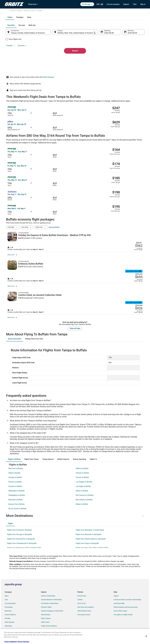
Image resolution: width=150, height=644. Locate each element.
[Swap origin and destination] (54, 57)
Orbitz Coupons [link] (46, 617)
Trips (135, 4)
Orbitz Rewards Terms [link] (84, 609)
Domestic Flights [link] (46, 605)
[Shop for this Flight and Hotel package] (109, 215)
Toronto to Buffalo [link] (82, 475)
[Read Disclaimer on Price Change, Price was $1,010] (130, 243)
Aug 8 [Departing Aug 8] (105, 58)
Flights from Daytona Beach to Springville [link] (91, 537)
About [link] (7, 594)
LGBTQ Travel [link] (45, 620)
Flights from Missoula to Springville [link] (89, 533)
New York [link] (41, 11)
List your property (113, 4)
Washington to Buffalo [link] (17, 489)
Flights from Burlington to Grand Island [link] (90, 528)
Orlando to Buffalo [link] (82, 471)
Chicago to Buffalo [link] (15, 475)
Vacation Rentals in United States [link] (51, 598)
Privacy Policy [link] (82, 594)
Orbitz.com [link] (8, 11)
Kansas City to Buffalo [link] (17, 502)
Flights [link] (16, 11)
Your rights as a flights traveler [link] (123, 613)
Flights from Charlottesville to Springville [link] (22, 541)
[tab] (66, 42)
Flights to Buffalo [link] (51, 11)
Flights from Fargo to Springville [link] (87, 541)
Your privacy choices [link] (84, 613)
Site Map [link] (7, 617)
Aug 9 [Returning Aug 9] (127, 58)
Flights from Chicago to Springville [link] (20, 533)
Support (126, 4)
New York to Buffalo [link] (16, 467)
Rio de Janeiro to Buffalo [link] (17, 507)
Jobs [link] (6, 598)
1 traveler (120, 50)
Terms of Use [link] (82, 602)
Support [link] (116, 594)
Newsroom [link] (8, 609)
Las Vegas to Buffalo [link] (83, 484)
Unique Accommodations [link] (49, 624)
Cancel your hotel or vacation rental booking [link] (127, 598)
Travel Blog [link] (44, 628)
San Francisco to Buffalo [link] (85, 493)
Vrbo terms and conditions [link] (86, 605)
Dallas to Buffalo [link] (14, 471)
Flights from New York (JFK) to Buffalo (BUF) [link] (92, 546)
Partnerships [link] (9, 605)
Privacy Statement (11, 642)
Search (75, 72)
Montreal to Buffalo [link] (15, 498)
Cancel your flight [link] (119, 602)
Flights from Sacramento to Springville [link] (21, 537)
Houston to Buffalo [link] (15, 484)
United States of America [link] (28, 11)
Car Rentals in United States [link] (50, 602)
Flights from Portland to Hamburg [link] (19, 528)
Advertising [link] (8, 624)
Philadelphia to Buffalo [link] (17, 493)
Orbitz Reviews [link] (46, 613)
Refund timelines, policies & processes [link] (126, 605)
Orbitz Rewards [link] (9, 620)
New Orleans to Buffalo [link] (84, 498)
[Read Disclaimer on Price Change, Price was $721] (138, 198)
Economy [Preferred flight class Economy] (132, 50)
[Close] (146, 636)
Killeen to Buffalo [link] (82, 502)
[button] (75, 514)
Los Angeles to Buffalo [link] (84, 480)
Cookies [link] (80, 598)
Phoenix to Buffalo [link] (15, 480)
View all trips (75, 327)
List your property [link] (10, 602)
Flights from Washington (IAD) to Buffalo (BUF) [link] (24, 546)
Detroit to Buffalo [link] (82, 489)
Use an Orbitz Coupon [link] (120, 609)
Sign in (143, 4)
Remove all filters (54, 191)
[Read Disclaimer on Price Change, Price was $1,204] (130, 285)
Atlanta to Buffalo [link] (82, 467)
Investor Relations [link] (10, 613)
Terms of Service (23, 642)
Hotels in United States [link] (48, 594)
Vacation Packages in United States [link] (52, 609)
